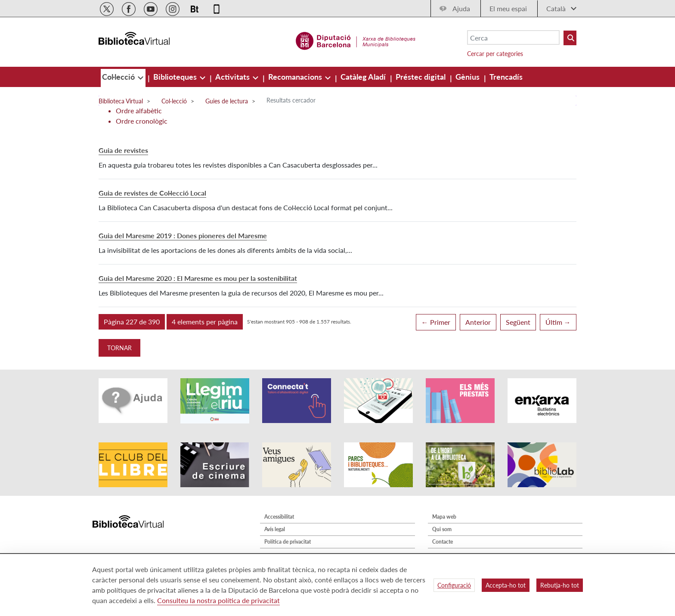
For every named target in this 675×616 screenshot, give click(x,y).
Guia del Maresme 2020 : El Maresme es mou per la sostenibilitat (198, 278)
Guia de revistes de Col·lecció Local (152, 193)
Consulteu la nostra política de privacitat (218, 600)
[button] (132, 322)
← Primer (436, 322)
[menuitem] (119, 77)
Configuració (454, 585)
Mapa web (444, 517)
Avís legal (275, 529)
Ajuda (461, 8)
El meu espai (508, 8)
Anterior (478, 322)
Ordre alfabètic (139, 110)
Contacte (443, 542)
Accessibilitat (279, 517)
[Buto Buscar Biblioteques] (570, 38)
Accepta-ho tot (506, 585)
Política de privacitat (288, 542)
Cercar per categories (495, 54)
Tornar (119, 348)
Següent (518, 322)
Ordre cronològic (142, 121)
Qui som (442, 529)
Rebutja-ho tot (560, 585)
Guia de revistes (123, 150)
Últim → (558, 322)
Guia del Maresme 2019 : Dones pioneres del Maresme (183, 235)
